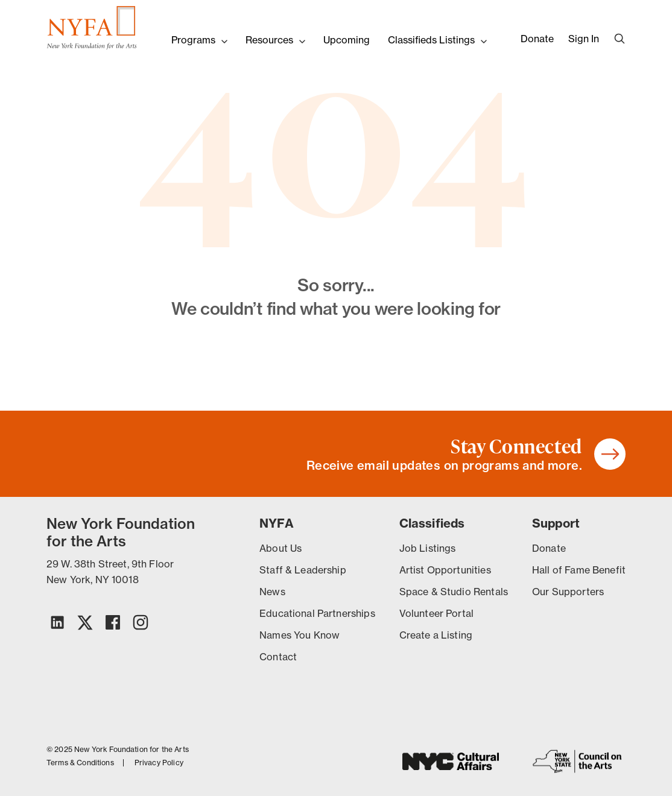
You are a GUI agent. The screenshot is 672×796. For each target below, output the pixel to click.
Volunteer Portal (436, 613)
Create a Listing (436, 635)
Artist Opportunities (445, 570)
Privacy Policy (159, 763)
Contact (278, 657)
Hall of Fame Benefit (579, 570)
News (272, 592)
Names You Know (300, 635)
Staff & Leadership (303, 570)
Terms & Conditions (80, 763)
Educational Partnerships (317, 613)
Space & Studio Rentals (454, 592)
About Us (281, 548)
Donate (537, 39)
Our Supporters (568, 592)
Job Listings (428, 548)
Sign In (584, 39)
